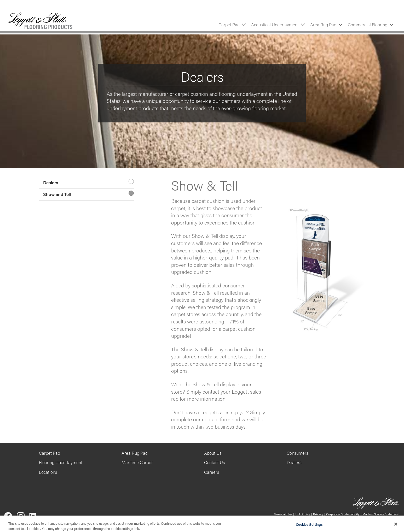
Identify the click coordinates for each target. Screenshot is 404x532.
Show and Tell (57, 194)
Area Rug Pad (323, 25)
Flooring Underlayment (61, 462)
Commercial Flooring (368, 25)
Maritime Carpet (137, 462)
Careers (212, 472)
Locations (48, 472)
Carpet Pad (229, 25)
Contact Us (215, 462)
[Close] (396, 526)
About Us (213, 453)
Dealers (51, 182)
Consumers (298, 453)
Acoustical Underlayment (275, 25)
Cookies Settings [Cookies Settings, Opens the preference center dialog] (309, 526)
